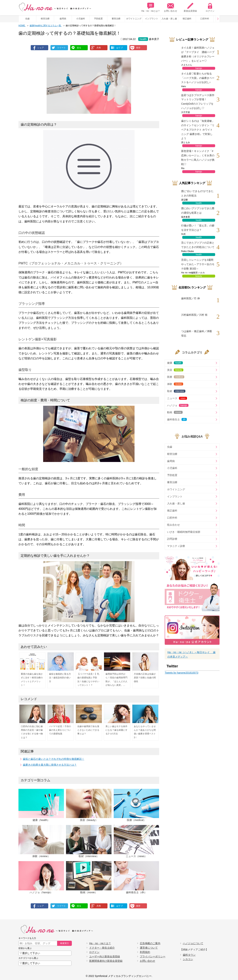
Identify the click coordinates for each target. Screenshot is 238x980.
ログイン (210, 7)
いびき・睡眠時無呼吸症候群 (184, 532)
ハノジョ (178, 405)
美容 (175, 370)
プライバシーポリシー (153, 956)
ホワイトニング (134, 19)
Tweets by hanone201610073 (182, 673)
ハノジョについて (193, 943)
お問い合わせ (171, 7)
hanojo (199, 68)
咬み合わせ (173, 525)
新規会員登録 (190, 7)
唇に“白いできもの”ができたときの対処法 (197, 193)
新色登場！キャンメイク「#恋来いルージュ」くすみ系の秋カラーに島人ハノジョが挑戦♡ (198, 157)
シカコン (188, 959)
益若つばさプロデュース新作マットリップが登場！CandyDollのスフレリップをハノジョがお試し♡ (198, 102)
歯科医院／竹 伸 (190, 298)
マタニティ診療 (176, 546)
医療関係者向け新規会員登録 (106, 961)
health (143, 39)
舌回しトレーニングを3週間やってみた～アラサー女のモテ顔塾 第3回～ (198, 264)
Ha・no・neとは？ (151, 7)
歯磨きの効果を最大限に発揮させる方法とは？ (50, 765)
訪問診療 (172, 539)
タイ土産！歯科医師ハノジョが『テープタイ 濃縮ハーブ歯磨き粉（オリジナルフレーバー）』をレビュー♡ (198, 54)
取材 (176, 391)
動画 (175, 412)
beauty (199, 276)
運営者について (149, 948)
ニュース (177, 398)
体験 (175, 384)
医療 (176, 377)
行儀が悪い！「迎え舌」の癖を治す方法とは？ (198, 228)
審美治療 (116, 19)
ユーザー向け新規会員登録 (105, 956)
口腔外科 (205, 19)
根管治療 (45, 19)
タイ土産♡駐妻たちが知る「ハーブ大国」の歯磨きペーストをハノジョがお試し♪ (198, 78)
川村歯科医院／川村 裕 (194, 315)
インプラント (152, 19)
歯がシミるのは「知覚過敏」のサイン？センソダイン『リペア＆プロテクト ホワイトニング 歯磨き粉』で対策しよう (198, 130)
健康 (175, 363)
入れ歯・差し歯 (169, 19)
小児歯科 (81, 19)
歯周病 (63, 19)
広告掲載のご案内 (150, 943)
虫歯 (27, 19)
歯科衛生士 (177, 419)
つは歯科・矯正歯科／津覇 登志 (197, 333)
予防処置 (98, 19)
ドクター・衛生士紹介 (102, 948)
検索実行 (65, 943)
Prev (218, 19)
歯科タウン (189, 955)
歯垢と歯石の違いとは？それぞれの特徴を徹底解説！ (54, 759)
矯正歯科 (187, 19)
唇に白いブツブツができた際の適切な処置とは (198, 211)
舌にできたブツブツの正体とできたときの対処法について (198, 245)
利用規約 (145, 952)
